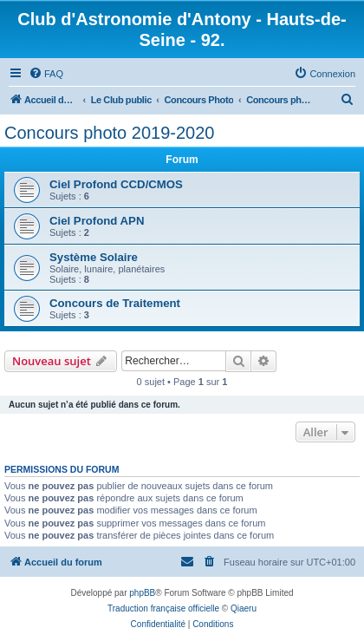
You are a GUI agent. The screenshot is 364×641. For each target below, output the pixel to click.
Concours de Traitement (115, 303)
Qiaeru (244, 608)
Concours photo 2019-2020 (109, 133)
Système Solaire (94, 257)
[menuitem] (46, 74)
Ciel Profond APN (97, 221)
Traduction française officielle (163, 608)
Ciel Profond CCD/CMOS (116, 184)
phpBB (142, 593)
